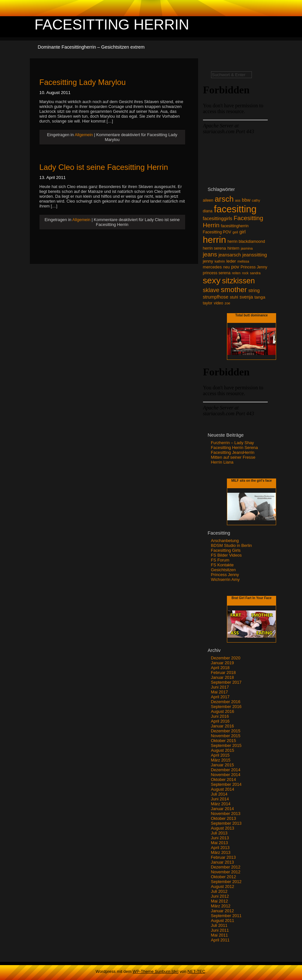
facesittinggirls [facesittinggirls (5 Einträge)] (218, 218)
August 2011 (223, 921)
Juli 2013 (219, 833)
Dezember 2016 (226, 702)
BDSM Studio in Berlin (232, 545)
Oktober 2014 (224, 779)
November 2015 (226, 736)
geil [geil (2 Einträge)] (235, 232)
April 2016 (220, 721)
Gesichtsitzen (224, 570)
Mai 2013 (220, 843)
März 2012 (221, 906)
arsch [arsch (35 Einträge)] (224, 199)
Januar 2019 (223, 663)
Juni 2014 (220, 799)
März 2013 (221, 852)
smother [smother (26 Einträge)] (234, 290)
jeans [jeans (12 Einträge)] (210, 254)
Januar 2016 (223, 726)
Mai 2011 (220, 935)
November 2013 (226, 814)
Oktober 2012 (224, 877)
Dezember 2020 (226, 658)
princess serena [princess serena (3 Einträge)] (217, 273)
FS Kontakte (222, 565)
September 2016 (226, 707)
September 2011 (226, 916)
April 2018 (220, 668)
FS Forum (220, 560)
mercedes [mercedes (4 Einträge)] (213, 267)
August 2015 (223, 750)
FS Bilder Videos (226, 555)
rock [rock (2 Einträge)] (245, 273)
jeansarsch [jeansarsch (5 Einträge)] (230, 255)
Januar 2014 (223, 809)
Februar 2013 (224, 857)
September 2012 (226, 882)
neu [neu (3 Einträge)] (227, 267)
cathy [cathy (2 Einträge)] (256, 200)
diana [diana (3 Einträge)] (208, 211)
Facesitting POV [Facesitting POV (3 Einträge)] (217, 232)
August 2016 (223, 711)
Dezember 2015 (226, 731)
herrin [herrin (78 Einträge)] (215, 240)
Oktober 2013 (224, 818)
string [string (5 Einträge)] (254, 290)
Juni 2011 (220, 930)
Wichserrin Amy (225, 579)
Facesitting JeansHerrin (233, 452)
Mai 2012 (220, 901)
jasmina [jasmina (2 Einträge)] (247, 248)
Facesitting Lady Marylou (83, 82)
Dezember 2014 (226, 770)
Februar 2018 (224, 673)
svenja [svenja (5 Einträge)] (246, 297)
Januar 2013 (223, 862)
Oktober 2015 (224, 741)
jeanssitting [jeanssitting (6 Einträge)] (255, 255)
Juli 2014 (219, 794)
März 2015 (221, 760)
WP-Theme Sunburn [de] (156, 971)
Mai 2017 (220, 692)
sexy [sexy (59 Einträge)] (212, 280)
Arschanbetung (225, 541)
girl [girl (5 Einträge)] (243, 232)
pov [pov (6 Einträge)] (235, 267)
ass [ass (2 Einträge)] (238, 200)
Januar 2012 (223, 911)
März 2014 (221, 804)
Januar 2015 (223, 765)
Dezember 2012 (226, 867)
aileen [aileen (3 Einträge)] (208, 200)
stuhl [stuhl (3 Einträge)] (234, 297)
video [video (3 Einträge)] (219, 303)
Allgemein (84, 135)
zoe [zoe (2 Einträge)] (227, 303)
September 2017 (226, 682)
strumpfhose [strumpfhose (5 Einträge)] (216, 297)
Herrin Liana (222, 462)
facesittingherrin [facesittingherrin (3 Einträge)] (235, 226)
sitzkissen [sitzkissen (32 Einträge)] (239, 281)
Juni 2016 (220, 716)
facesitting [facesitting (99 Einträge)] (235, 209)
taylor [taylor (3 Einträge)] (208, 303)
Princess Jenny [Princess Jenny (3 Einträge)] (254, 267)
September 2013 (226, 823)
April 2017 (220, 697)
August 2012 (223, 886)
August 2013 (223, 828)
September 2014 (226, 784)
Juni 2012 (220, 896)
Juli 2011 (219, 925)
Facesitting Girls (226, 550)
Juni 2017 (220, 687)
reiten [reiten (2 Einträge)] (236, 273)
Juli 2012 (219, 891)
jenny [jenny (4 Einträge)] (208, 261)
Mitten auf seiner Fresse (233, 457)
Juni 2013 (220, 838)
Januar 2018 (223, 677)
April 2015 (220, 755)
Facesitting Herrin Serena (235, 448)
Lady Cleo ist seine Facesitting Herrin (104, 167)
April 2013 (220, 848)
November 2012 (226, 872)
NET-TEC (196, 971)
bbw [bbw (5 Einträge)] (246, 200)
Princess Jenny (225, 575)
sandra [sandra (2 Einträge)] (255, 273)
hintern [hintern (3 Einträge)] (233, 248)
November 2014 (226, 775)
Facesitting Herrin (112, 24)
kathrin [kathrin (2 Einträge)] (220, 261)
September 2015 (226, 745)
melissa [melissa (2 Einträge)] (243, 261)
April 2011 (220, 940)
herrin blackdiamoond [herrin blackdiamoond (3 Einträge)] (246, 242)
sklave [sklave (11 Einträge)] (211, 290)
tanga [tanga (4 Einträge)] (260, 297)
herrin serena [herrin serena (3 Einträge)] (214, 248)
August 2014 (223, 789)
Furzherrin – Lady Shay (233, 443)
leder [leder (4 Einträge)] (231, 261)
